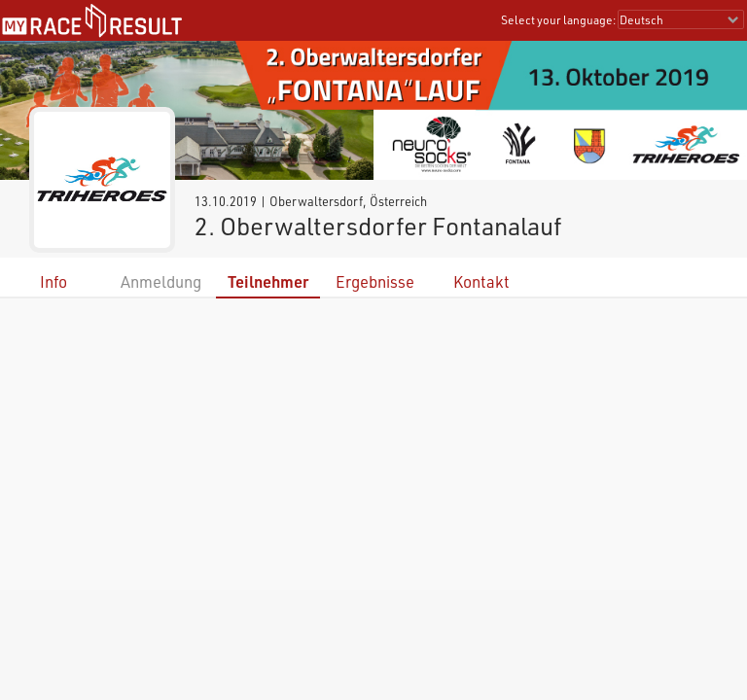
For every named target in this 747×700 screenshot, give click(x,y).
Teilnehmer (268, 281)
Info (53, 281)
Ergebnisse (375, 281)
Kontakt (481, 281)
